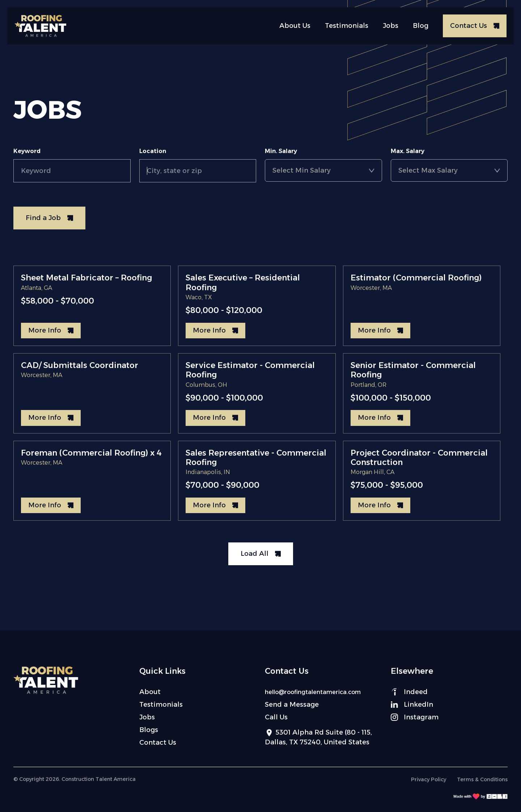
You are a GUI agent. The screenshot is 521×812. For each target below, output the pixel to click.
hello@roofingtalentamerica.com (313, 692)
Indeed (409, 692)
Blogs (149, 730)
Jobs (391, 26)
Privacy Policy (429, 779)
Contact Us (158, 743)
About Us (295, 26)
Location (153, 151)
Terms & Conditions (482, 779)
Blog (421, 26)
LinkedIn (412, 705)
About (150, 692)
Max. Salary (408, 151)
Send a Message (292, 705)
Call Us (276, 717)
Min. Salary (281, 151)
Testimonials (347, 26)
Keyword (27, 151)
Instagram (415, 717)
